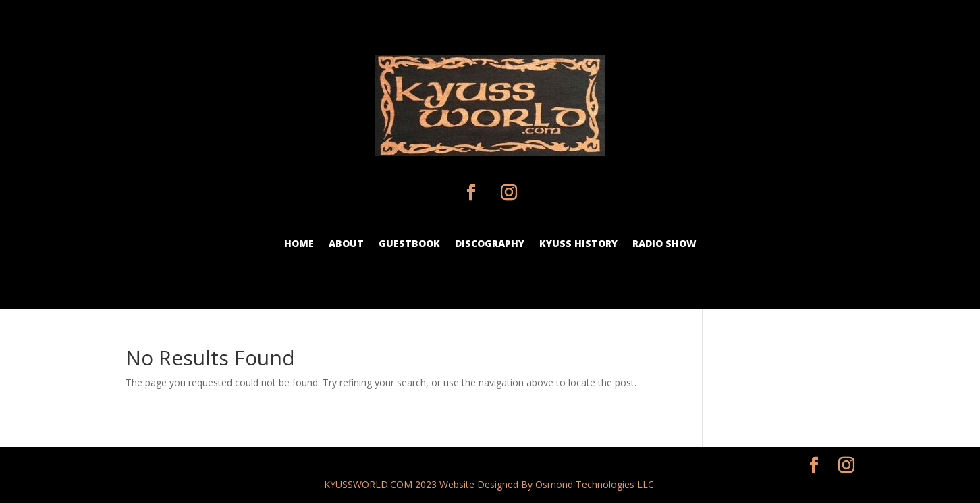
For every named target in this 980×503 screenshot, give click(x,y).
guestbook (409, 244)
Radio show (664, 244)
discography (490, 244)
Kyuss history (578, 244)
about (346, 244)
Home (299, 244)
